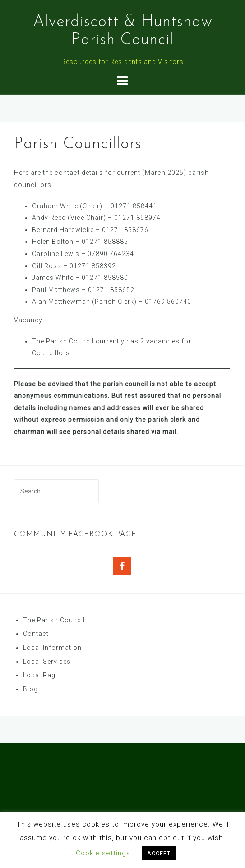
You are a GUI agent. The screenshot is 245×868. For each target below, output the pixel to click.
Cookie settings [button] (103, 853)
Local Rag (39, 675)
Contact (36, 634)
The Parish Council (54, 620)
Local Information (52, 648)
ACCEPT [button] (159, 853)
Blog (30, 689)
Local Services (47, 662)
